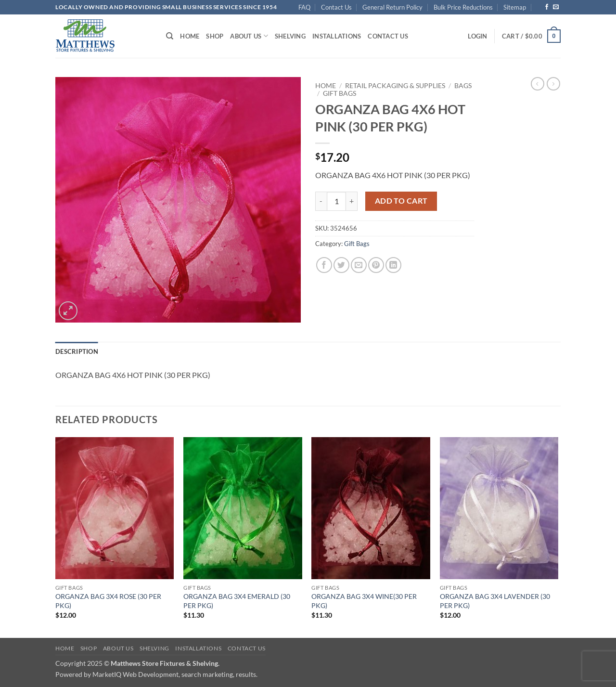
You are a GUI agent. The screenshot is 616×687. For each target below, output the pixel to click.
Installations (337, 36)
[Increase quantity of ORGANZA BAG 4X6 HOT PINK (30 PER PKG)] (352, 201)
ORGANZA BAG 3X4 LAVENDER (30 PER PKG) (495, 601)
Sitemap (515, 7)
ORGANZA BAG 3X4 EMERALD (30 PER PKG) (237, 601)
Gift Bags (340, 93)
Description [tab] (77, 351)
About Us (249, 36)
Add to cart (401, 201)
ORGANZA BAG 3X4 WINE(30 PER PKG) (364, 601)
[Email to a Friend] (359, 265)
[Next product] (538, 84)
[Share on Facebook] (324, 265)
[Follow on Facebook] (547, 7)
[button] (477, 36)
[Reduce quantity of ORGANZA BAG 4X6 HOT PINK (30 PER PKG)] (321, 201)
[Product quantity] (336, 201)
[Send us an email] (556, 7)
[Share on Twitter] (341, 265)
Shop (215, 36)
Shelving (290, 36)
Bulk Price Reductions (463, 7)
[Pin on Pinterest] (376, 265)
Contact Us (336, 7)
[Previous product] (553, 84)
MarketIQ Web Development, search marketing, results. (175, 674)
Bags (463, 86)
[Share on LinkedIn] (393, 265)
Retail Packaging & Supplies (395, 86)
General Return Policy (392, 7)
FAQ (304, 7)
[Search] (170, 36)
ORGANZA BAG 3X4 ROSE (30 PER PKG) (108, 601)
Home (190, 36)
